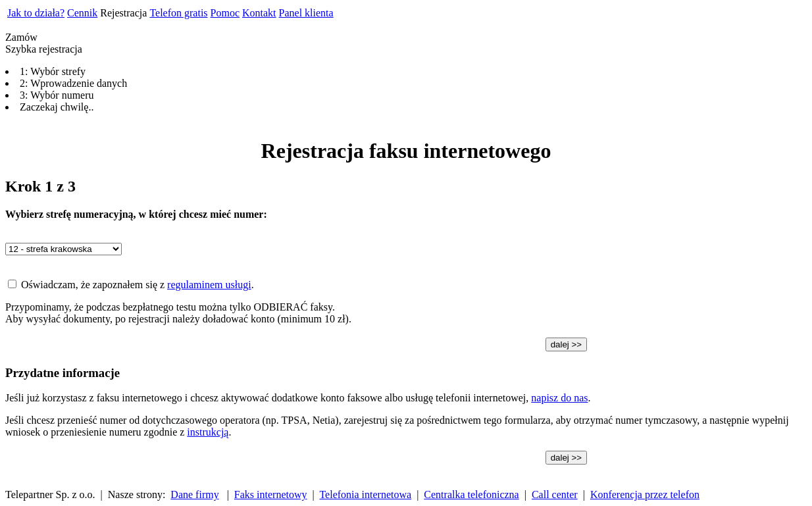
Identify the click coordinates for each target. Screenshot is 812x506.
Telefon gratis (178, 13)
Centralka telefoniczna (471, 494)
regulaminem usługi (209, 285)
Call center (555, 494)
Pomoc (225, 13)
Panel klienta (306, 13)
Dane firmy (194, 494)
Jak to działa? (36, 13)
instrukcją (208, 432)
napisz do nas (559, 398)
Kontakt (259, 13)
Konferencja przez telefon (645, 494)
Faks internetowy (271, 494)
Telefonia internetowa (365, 494)
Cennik (82, 13)
